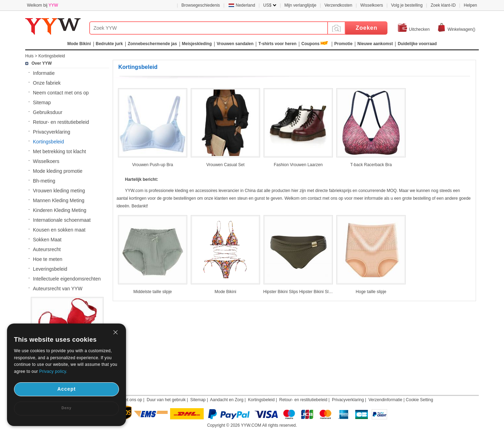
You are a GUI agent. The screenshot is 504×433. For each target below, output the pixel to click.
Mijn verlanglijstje (300, 5)
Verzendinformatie (386, 400)
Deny (66, 408)
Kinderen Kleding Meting (60, 210)
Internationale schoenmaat (62, 220)
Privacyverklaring (52, 132)
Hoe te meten (48, 259)
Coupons (310, 44)
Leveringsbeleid (50, 269)
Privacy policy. (53, 371)
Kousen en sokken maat (59, 230)
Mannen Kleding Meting (59, 200)
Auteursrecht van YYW (58, 289)
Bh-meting (44, 181)
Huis (29, 56)
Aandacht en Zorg (227, 400)
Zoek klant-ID (443, 5)
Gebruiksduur (48, 112)
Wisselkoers (372, 5)
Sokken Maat (47, 240)
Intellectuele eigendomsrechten (67, 279)
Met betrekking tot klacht (59, 151)
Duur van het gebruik (166, 400)
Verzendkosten (338, 5)
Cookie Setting (419, 400)
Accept (67, 389)
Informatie (44, 73)
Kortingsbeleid (52, 56)
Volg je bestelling (407, 5)
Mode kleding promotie (58, 171)
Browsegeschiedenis (201, 5)
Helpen (470, 5)
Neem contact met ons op (61, 93)
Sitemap (42, 102)
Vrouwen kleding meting (59, 191)
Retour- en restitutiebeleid (61, 122)
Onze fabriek (47, 83)
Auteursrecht (47, 249)
